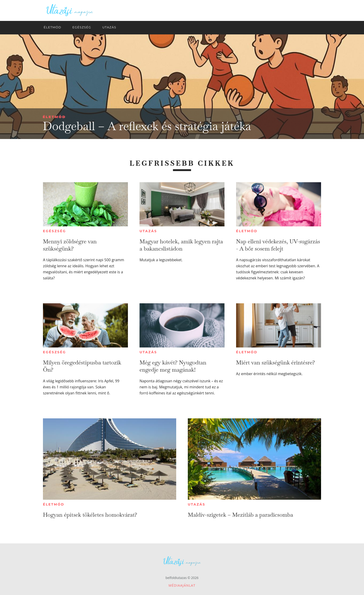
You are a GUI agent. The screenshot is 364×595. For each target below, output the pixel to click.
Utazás (148, 231)
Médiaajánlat (182, 585)
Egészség (54, 231)
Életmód (54, 117)
